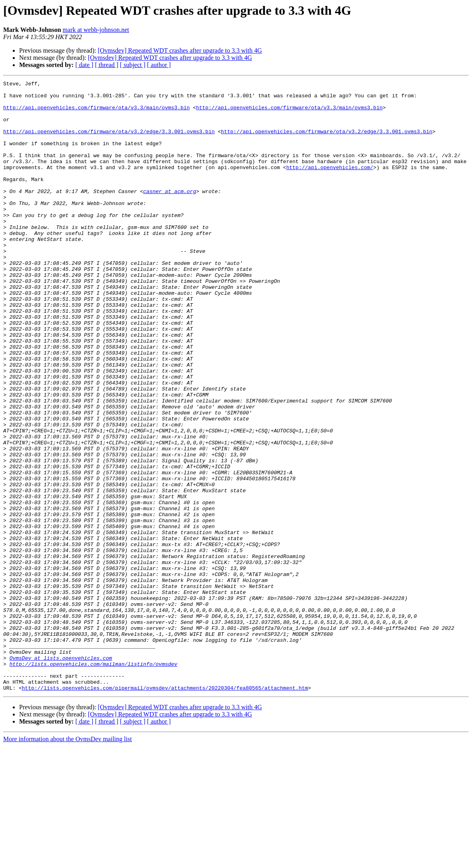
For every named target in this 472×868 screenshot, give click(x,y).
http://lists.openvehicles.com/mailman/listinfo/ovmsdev (93, 781)
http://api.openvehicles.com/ (330, 185)
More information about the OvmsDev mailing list (68, 861)
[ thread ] (107, 65)
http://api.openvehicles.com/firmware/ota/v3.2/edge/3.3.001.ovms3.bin (109, 142)
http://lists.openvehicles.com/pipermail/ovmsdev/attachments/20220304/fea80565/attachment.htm (165, 810)
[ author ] (159, 65)
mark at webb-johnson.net (96, 30)
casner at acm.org (170, 214)
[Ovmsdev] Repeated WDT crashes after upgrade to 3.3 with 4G (180, 50)
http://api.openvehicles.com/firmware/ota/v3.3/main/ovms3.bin (96, 113)
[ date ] (84, 65)
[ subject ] (133, 65)
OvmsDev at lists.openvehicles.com (61, 774)
